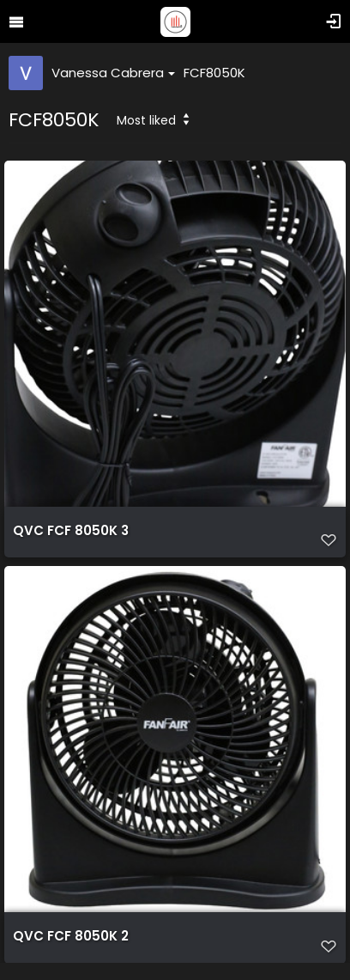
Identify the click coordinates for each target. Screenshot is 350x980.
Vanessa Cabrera (113, 73)
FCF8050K (214, 73)
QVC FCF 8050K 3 (71, 531)
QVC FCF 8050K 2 (71, 936)
